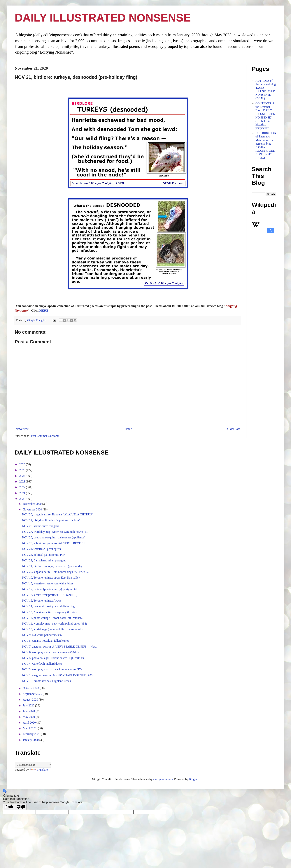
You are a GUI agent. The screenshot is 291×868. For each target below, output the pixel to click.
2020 (23, 499)
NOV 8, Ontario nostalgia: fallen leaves (45, 641)
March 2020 (30, 728)
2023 (23, 481)
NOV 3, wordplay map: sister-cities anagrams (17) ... (53, 669)
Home (128, 429)
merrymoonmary (163, 779)
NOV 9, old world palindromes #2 (42, 635)
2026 (23, 464)
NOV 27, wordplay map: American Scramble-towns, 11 (55, 532)
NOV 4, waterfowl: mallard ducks (42, 664)
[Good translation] (9, 807)
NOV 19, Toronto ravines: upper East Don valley (51, 578)
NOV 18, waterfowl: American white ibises (48, 583)
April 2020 (30, 723)
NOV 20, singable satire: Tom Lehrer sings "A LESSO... (55, 572)
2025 (23, 470)
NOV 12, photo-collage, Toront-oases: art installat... (53, 618)
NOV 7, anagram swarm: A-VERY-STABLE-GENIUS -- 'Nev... (60, 647)
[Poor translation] (21, 807)
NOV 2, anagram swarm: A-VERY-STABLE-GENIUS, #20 (57, 675)
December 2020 (33, 504)
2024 (23, 476)
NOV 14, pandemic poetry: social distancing (48, 606)
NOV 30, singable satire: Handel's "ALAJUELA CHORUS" (58, 514)
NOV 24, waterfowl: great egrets (41, 549)
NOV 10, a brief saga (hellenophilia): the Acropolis (52, 629)
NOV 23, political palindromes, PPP (44, 555)
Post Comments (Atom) (45, 436)
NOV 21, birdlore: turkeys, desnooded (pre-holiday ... (54, 566)
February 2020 (32, 734)
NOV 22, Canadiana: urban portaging (44, 560)
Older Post (234, 429)
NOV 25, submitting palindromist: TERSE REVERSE (54, 543)
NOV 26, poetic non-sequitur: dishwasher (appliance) (54, 537)
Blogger (194, 779)
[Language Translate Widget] (33, 765)
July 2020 (29, 705)
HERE (44, 310)
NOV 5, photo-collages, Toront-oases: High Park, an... (54, 658)
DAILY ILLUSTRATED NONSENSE (103, 18)
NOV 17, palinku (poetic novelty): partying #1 (50, 589)
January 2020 (31, 740)
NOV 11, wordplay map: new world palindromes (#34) (55, 624)
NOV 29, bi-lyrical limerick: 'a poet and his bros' (51, 520)
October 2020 (31, 688)
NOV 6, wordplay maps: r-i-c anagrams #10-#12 (51, 652)
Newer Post (22, 429)
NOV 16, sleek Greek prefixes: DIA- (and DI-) (50, 595)
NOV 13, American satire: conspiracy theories (49, 612)
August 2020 (31, 700)
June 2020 (29, 711)
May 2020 (29, 717)
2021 (23, 493)
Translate (39, 770)
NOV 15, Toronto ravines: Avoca (42, 601)
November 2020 (33, 509)
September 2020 (33, 694)
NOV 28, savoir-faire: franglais (41, 526)
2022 (23, 487)
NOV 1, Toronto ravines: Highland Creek (47, 681)
